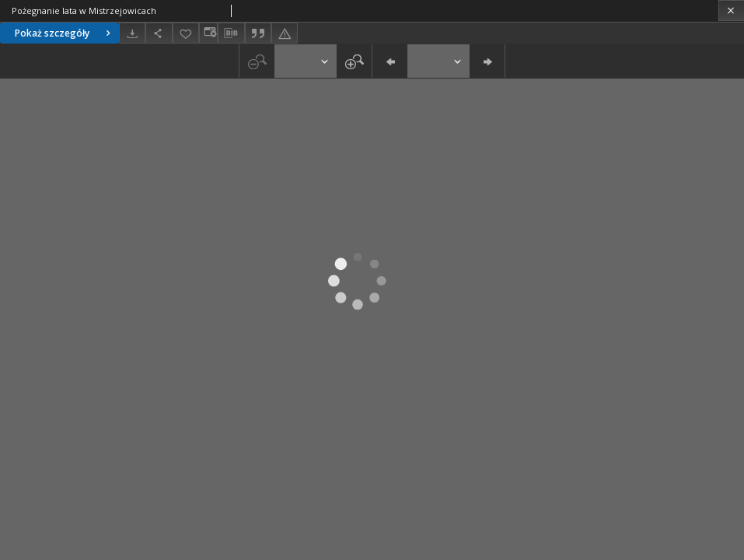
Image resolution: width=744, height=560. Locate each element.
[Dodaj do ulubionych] (186, 33)
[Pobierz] (132, 33)
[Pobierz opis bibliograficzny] (231, 33)
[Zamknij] (731, 10)
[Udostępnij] (159, 33)
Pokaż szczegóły (65, 33)
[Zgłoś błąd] (285, 33)
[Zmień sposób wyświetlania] (208, 33)
